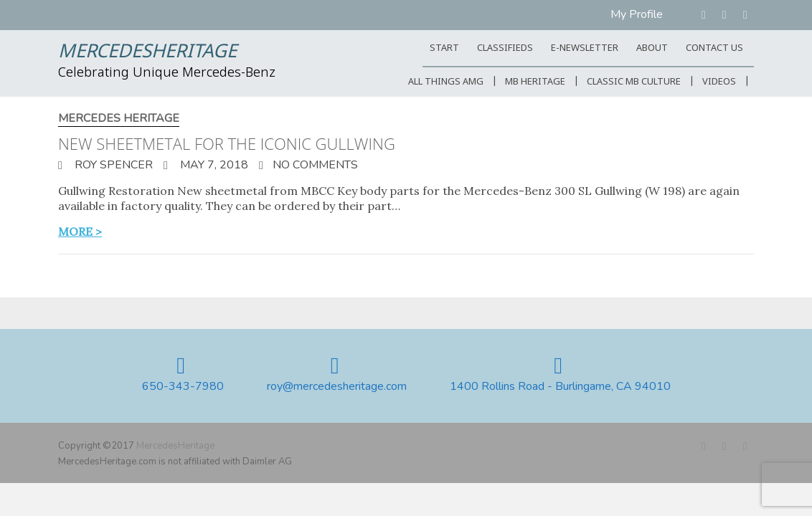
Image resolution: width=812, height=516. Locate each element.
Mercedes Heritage (119, 119)
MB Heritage (535, 82)
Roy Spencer (112, 165)
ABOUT (652, 48)
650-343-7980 (183, 387)
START (444, 48)
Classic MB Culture (634, 82)
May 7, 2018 (213, 165)
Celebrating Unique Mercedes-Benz (167, 73)
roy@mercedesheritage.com (337, 387)
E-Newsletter (585, 48)
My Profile (637, 14)
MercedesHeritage (147, 52)
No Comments (315, 165)
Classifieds (505, 48)
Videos (719, 82)
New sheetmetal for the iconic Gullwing (227, 143)
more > (80, 231)
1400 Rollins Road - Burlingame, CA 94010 (560, 387)
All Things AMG (446, 82)
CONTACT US (714, 48)
